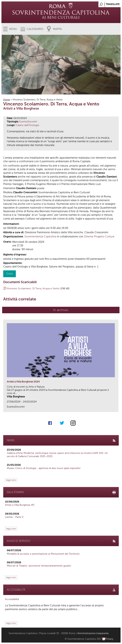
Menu (13, 29)
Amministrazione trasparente (93, 633)
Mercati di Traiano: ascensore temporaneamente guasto (39, 566)
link (117, 408)
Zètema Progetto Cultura (99, 236)
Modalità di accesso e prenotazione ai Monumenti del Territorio (43, 554)
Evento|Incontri (28, 122)
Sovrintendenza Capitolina (40, 236)
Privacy (109, 639)
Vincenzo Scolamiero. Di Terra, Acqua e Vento (33, 288)
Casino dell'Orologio (28, 125)
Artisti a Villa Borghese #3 (20, 505)
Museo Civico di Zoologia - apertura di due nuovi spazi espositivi (44, 468)
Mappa (57, 29)
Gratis (10, 274)
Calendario (35, 29)
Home (7, 100)
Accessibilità (12, 599)
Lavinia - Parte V (14, 517)
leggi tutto (11, 480)
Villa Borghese (16, 397)
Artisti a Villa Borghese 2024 (23, 382)
